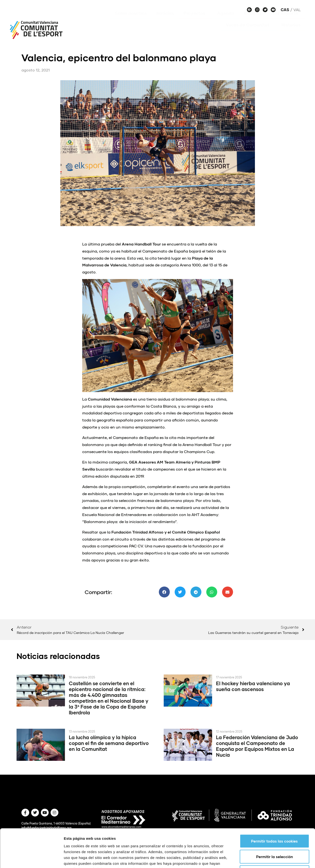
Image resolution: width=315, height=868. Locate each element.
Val (297, 10)
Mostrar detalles (261, 858)
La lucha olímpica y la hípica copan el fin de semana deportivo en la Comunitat (109, 743)
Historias (291, 32)
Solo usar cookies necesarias (274, 836)
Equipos (253, 20)
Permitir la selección (274, 821)
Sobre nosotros (131, 20)
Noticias (165, 20)
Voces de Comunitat (249, 32)
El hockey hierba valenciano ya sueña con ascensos (253, 686)
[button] (164, 592)
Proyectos (196, 20)
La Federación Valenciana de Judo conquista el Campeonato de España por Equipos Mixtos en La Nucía (257, 746)
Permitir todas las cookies (274, 805)
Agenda (226, 20)
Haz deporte (286, 20)
